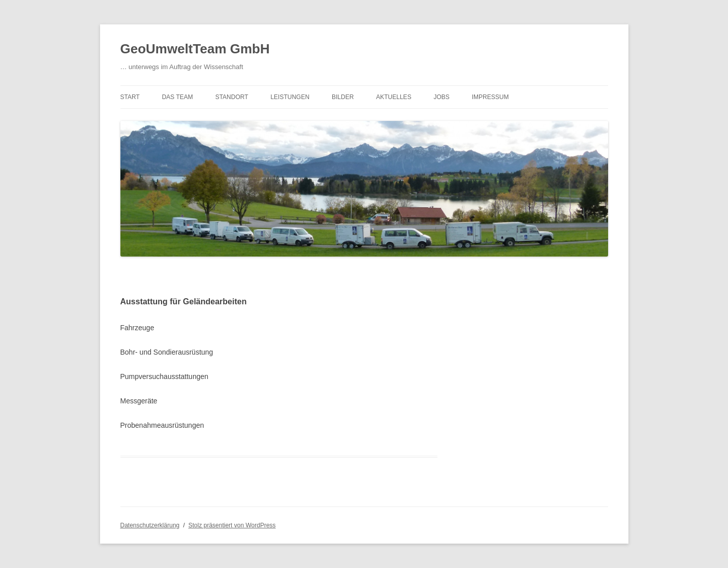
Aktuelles (393, 97)
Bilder (343, 97)
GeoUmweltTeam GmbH (195, 49)
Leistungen (290, 97)
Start (130, 97)
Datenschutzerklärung (150, 525)
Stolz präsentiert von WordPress (232, 525)
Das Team (178, 97)
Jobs (442, 97)
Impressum (490, 97)
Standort (232, 97)
